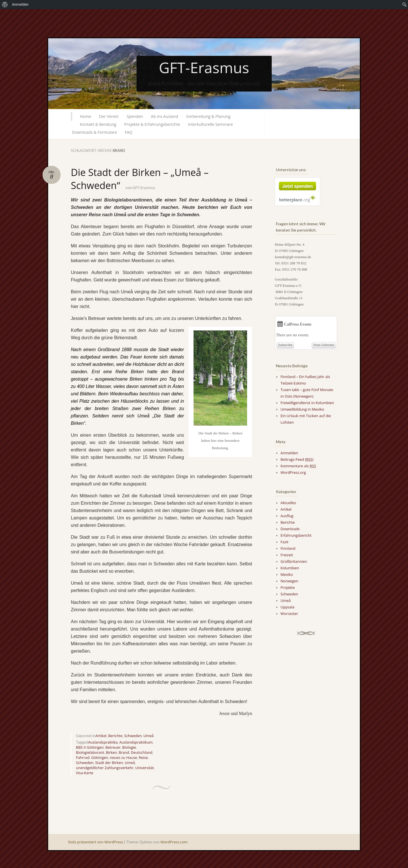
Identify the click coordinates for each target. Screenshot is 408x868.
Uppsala (287, 607)
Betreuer (113, 747)
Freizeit (287, 555)
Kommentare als (298, 466)
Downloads (290, 529)
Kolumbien (290, 568)
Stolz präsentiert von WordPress (95, 842)
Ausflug (287, 516)
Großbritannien (294, 561)
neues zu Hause (124, 757)
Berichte (115, 736)
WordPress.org (293, 472)
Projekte (288, 587)
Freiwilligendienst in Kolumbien (307, 403)
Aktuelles (288, 503)
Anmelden (289, 453)
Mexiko (287, 574)
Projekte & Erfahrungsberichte (152, 124)
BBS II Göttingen (90, 747)
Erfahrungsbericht (296, 535)
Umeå (148, 736)
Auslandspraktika (103, 742)
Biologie (129, 747)
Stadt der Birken (109, 763)
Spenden (135, 116)
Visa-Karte (85, 773)
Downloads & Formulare (94, 132)
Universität (144, 768)
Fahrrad (83, 757)
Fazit (284, 542)
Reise (143, 757)
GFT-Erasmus (204, 67)
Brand (124, 752)
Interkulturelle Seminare (211, 124)
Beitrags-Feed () (297, 459)
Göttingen (100, 757)
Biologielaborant (90, 752)
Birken (111, 752)
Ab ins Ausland (165, 116)
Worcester (289, 614)
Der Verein (109, 116)
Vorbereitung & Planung (208, 116)
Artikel (101, 736)
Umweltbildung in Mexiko (302, 409)
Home (86, 116)
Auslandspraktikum (136, 742)
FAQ (128, 132)
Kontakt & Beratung (98, 124)
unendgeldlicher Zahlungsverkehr (105, 768)
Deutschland (142, 752)
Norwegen (289, 581)
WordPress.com (174, 842)
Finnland (288, 548)
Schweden (133, 736)
